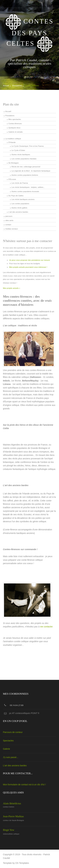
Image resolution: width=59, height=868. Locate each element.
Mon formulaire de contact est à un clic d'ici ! (24, 785)
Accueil (6, 86)
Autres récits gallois (19, 208)
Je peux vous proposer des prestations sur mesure (30, 260)
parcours (9, 216)
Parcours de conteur (13, 732)
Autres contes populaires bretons (25, 175)
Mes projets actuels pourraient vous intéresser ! (28, 267)
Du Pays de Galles (16, 196)
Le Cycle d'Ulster (18, 150)
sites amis (9, 220)
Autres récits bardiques (21, 154)
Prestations (17, 86)
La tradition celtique (13, 139)
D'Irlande (12, 142)
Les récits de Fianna (20, 183)
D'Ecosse (12, 179)
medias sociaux (12, 229)
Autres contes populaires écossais (25, 191)
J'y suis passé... (11, 757)
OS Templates (22, 863)
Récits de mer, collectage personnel (26, 167)
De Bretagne (13, 163)
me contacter (46, 627)
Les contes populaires (20, 203)
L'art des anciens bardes (18, 212)
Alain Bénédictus (12, 803)
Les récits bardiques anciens (23, 199)
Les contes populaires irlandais (24, 159)
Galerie (6, 749)
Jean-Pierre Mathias (13, 816)
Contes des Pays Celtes (29, 32)
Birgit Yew (9, 830)
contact (8, 225)
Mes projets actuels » (12, 288)
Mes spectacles (15, 119)
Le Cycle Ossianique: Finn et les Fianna (28, 146)
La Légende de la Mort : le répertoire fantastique (31, 171)
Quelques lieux (14, 128)
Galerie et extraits (15, 132)
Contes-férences (32, 86)
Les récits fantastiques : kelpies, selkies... (28, 187)
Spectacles (8, 741)
